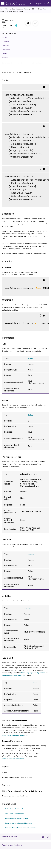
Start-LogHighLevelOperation (33, 673)
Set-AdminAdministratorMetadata (18, 823)
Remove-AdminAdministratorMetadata (20, 828)
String (30, 358)
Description (8, 41)
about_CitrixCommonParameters (15, 735)
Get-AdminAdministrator (15, 809)
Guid (35, 683)
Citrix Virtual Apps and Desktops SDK (20, 9)
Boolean (31, 554)
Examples (7, 45)
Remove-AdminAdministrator (16, 818)
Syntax (6, 37)
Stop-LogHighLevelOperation (14, 675)
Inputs (6, 53)
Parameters (8, 49)
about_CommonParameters (13, 759)
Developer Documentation (21, 4)
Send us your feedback (12, 845)
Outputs (7, 57)
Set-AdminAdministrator (15, 814)
